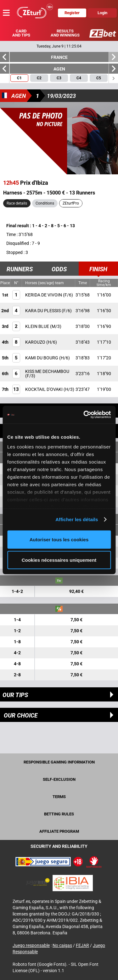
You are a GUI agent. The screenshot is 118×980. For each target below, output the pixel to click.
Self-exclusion (59, 779)
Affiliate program (59, 831)
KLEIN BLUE (38, 326)
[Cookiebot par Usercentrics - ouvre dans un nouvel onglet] (84, 415)
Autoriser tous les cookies (59, 539)
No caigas (62, 945)
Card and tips (21, 33)
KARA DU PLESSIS (43, 311)
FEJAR (82, 945)
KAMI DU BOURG (42, 358)
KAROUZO (36, 342)
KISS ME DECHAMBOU (47, 371)
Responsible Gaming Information (59, 762)
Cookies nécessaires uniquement (59, 560)
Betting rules (59, 814)
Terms (59, 797)
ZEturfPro (71, 203)
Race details (17, 203)
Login (102, 13)
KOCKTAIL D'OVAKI (44, 389)
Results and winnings (65, 33)
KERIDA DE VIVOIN (44, 295)
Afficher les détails (77, 519)
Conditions (45, 203)
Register (72, 13)
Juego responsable (31, 945)
